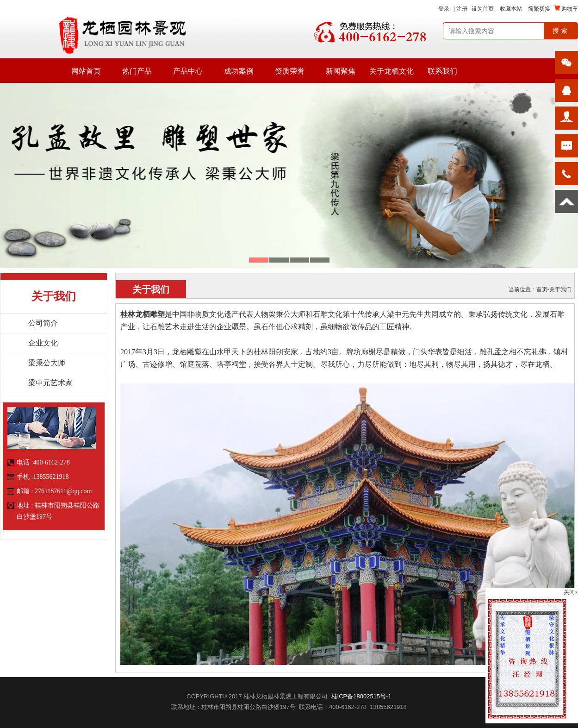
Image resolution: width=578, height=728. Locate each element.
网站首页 (86, 71)
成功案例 (239, 71)
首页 (542, 289)
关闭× (571, 592)
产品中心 (188, 71)
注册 (462, 9)
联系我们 (442, 71)
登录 (444, 9)
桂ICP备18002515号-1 (361, 696)
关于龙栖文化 (392, 71)
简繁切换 (539, 9)
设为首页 (483, 9)
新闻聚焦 (341, 71)
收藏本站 (511, 9)
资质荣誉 (290, 71)
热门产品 (137, 71)
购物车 (566, 9)
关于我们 (560, 289)
